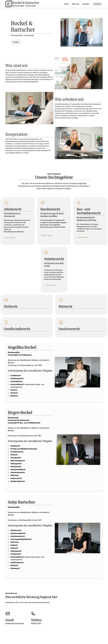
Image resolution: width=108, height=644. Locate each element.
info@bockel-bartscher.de (15, 623)
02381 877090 (36, 623)
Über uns (76, 4)
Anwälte (86, 4)
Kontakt (97, 4)
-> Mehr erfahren (10, 238)
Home (66, 4)
